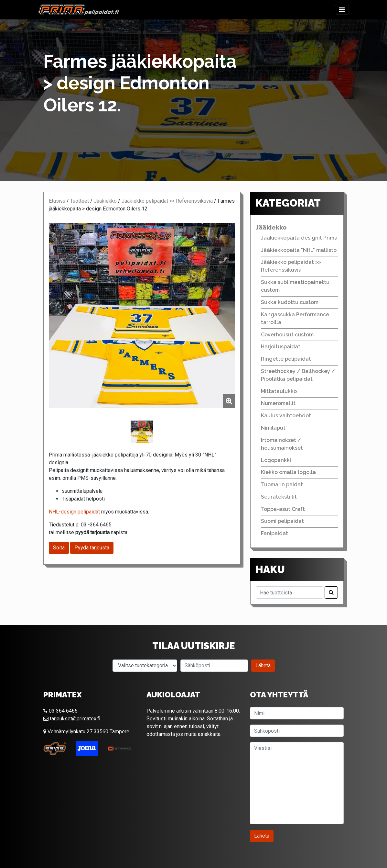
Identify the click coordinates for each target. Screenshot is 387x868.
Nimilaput (273, 428)
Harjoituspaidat (281, 347)
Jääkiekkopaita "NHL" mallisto (299, 250)
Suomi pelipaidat (282, 521)
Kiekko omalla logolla (288, 472)
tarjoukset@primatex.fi (72, 719)
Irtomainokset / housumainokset (282, 444)
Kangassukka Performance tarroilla (295, 318)
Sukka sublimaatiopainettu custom (295, 286)
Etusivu (57, 201)
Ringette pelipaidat (286, 359)
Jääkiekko (105, 201)
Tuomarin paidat (282, 485)
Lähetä (263, 665)
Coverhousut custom (287, 335)
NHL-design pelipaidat (74, 512)
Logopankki (276, 460)
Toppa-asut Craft (283, 509)
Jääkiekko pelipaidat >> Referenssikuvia (167, 201)
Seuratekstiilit (279, 497)
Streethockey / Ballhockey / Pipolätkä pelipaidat (298, 375)
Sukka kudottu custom (290, 302)
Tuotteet (80, 201)
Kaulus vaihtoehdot (286, 416)
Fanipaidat (274, 533)
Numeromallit (278, 403)
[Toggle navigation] (342, 10)
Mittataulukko (279, 391)
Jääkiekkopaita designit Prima (299, 238)
